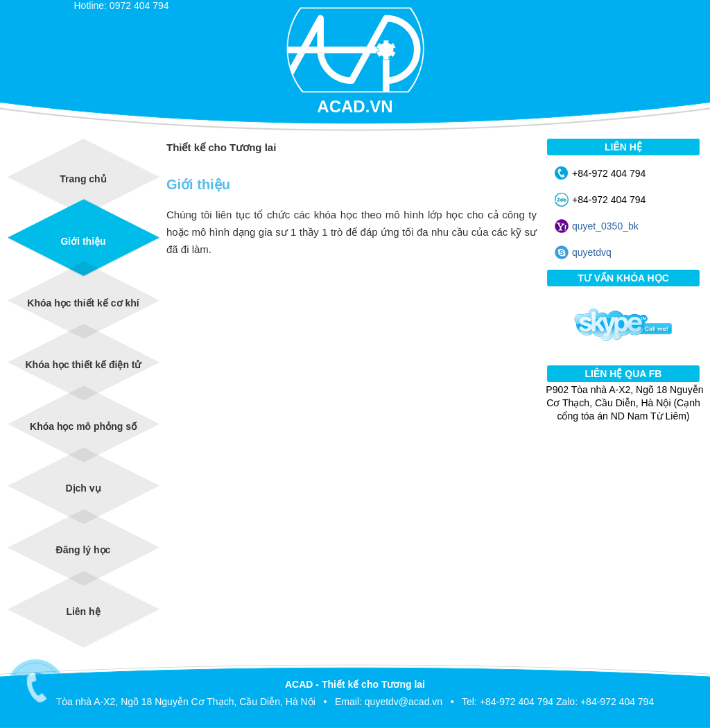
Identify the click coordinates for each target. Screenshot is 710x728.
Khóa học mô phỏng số (83, 426)
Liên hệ (83, 612)
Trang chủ (83, 179)
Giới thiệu (83, 241)
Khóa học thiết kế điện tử (84, 365)
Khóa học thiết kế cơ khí (83, 303)
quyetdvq (592, 252)
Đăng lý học (84, 550)
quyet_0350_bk (605, 226)
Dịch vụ (83, 488)
